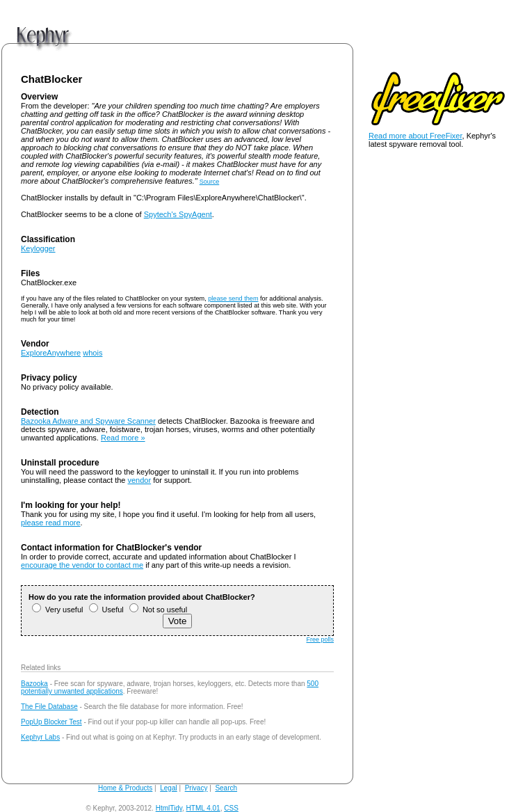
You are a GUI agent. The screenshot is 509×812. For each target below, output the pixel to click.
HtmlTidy (169, 808)
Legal (168, 788)
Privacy (196, 788)
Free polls (320, 639)
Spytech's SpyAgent (178, 214)
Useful (106, 610)
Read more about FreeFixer (415, 136)
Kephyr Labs (40, 737)
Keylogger (38, 248)
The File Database (49, 707)
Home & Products (125, 788)
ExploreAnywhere (51, 353)
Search (226, 788)
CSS (231, 808)
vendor (140, 480)
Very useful (57, 610)
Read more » (123, 438)
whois (92, 353)
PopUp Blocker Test (51, 722)
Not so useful (158, 610)
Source (210, 182)
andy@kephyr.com (269, 808)
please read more (51, 523)
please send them (233, 298)
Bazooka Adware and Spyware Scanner (88, 421)
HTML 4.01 (203, 808)
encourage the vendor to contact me (82, 565)
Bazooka (34, 684)
